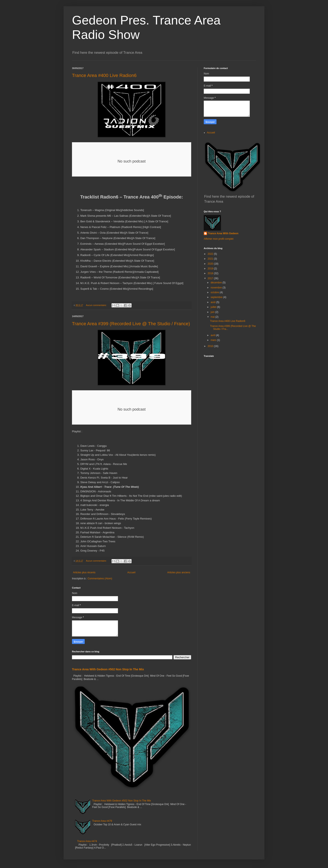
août (213, 302)
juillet (214, 307)
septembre (217, 297)
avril (213, 335)
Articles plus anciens (179, 572)
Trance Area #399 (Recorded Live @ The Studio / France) (131, 324)
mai (213, 317)
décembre (217, 283)
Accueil (131, 572)
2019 (211, 269)
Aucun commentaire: (97, 305)
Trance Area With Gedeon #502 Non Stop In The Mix (108, 669)
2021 (211, 259)
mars (214, 340)
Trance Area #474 (87, 841)
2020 (211, 264)
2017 (211, 278)
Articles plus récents (84, 572)
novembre (217, 288)
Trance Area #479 (102, 821)
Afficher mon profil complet (219, 239)
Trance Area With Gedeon (223, 233)
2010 (211, 346)
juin (213, 312)
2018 (211, 273)
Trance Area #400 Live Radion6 (104, 75)
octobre (215, 292)
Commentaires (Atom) (100, 579)
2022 (211, 254)
